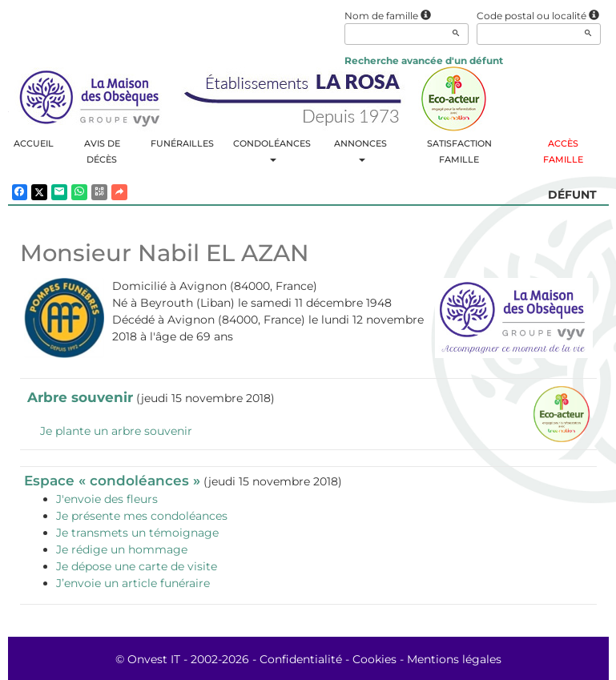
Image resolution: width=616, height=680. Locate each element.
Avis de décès (102, 151)
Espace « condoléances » (112, 481)
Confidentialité (301, 659)
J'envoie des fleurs (107, 499)
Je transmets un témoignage (137, 533)
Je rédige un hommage (122, 549)
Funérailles (182, 143)
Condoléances (272, 150)
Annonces (360, 150)
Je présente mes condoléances (142, 516)
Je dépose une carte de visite (137, 566)
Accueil (34, 143)
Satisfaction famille (459, 151)
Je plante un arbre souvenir (116, 431)
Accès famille (563, 151)
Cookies (374, 659)
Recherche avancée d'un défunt (424, 60)
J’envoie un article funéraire (133, 583)
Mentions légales (454, 659)
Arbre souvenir (80, 397)
